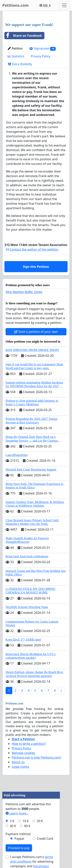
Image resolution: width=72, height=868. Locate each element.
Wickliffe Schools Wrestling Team (27, 607)
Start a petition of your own (36, 332)
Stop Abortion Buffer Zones (24, 292)
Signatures (42, 48)
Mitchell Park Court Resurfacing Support (31, 469)
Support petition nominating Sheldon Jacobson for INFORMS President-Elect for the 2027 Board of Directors (34, 386)
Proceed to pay (19, 848)
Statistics (16, 56)
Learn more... (17, 813)
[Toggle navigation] (64, 5)
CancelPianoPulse (17, 455)
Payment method (18, 834)
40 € (13, 826)
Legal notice (20, 767)
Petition (15, 48)
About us (18, 762)
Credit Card (45, 839)
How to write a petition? (29, 744)
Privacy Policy (41, 56)
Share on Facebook (23, 36)
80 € (27, 826)
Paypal (19, 839)
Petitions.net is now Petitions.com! (36, 757)
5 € (12, 821)
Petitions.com (15, 5)
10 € (26, 821)
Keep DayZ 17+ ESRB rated (23, 640)
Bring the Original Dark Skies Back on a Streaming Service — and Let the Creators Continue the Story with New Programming (32, 440)
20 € (40, 821)
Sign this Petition (36, 267)
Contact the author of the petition (32, 249)
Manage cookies (23, 753)
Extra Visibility (20, 64)
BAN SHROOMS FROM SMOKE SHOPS (32, 350)
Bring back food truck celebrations (27, 556)
